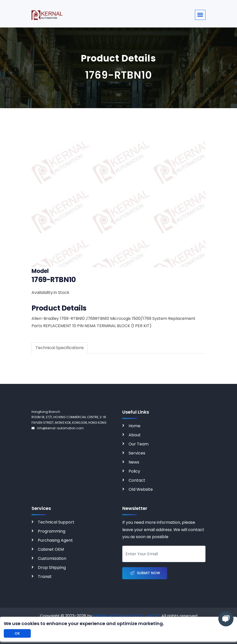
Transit (45, 577)
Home (135, 426)
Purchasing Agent (55, 540)
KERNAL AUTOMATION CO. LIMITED (127, 616)
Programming (52, 531)
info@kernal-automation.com (58, 428)
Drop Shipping (52, 568)
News (134, 462)
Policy (134, 471)
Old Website (141, 489)
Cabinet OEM (51, 549)
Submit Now (145, 573)
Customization (52, 558)
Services (137, 453)
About (135, 435)
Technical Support (56, 522)
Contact (137, 480)
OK (17, 633)
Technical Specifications (60, 348)
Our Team (139, 444)
